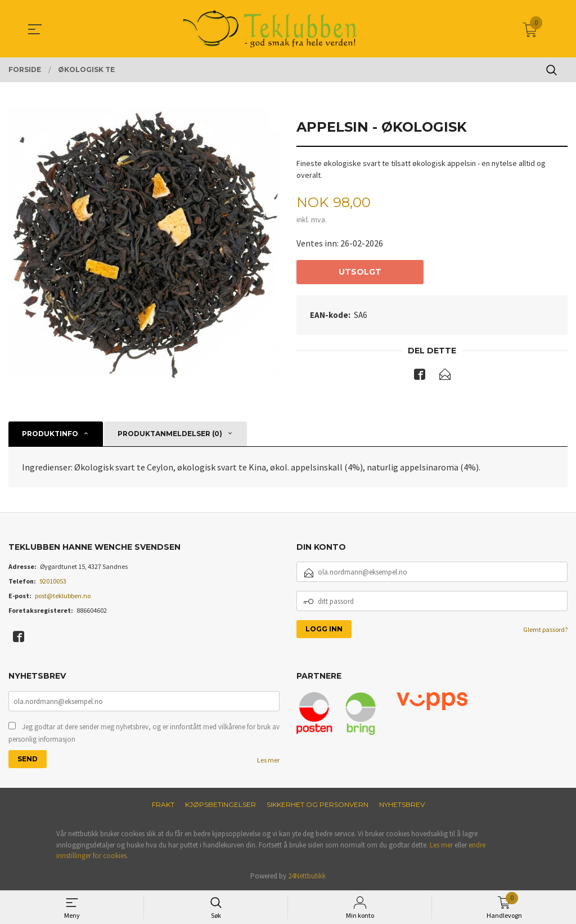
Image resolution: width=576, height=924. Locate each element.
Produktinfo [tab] (50, 434)
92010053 (53, 582)
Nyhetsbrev (402, 804)
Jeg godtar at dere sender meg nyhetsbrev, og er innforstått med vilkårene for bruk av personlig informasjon (144, 733)
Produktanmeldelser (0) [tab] (170, 434)
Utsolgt (360, 272)
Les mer (268, 760)
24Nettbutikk (307, 876)
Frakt (163, 804)
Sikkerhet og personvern (318, 804)
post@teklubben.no (63, 596)
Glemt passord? (545, 630)
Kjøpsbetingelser (220, 804)
